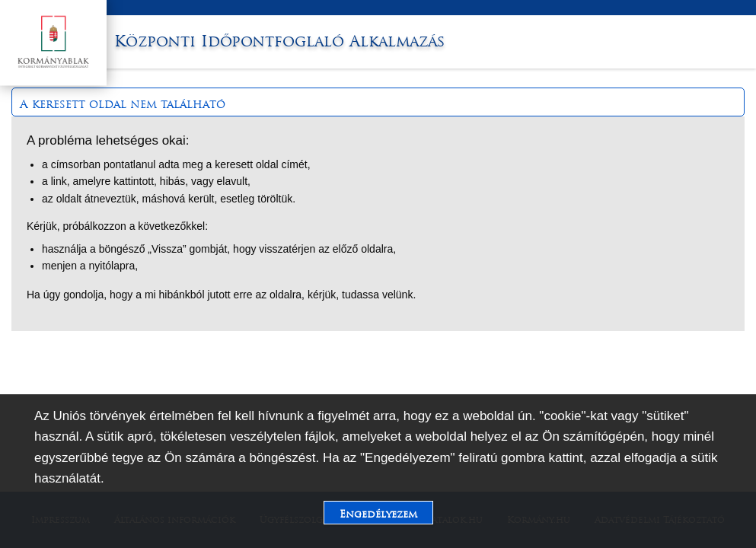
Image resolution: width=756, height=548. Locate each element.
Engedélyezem (378, 514)
